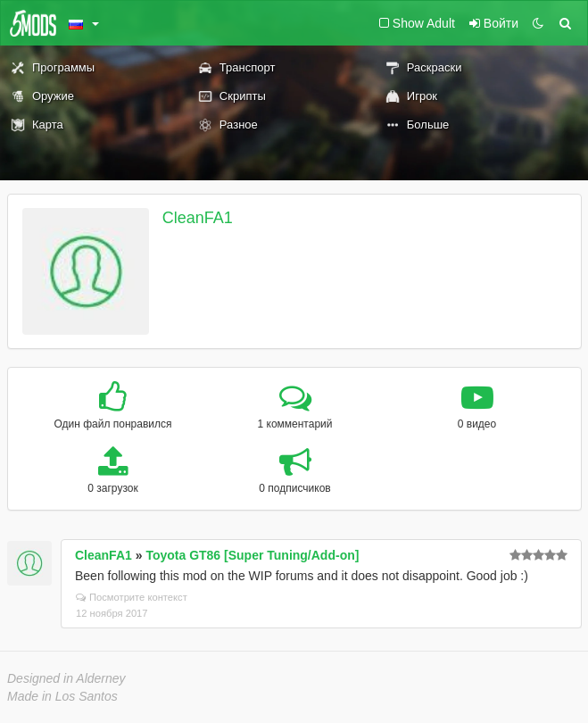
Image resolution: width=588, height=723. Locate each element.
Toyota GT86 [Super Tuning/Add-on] (252, 555)
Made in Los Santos (62, 696)
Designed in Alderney (66, 678)
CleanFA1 (198, 218)
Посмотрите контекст (132, 597)
